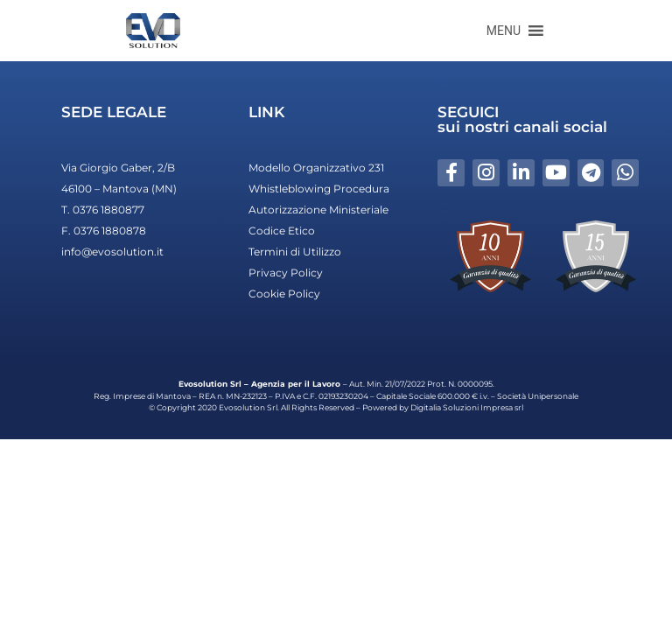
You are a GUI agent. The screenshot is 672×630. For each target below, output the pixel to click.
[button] (504, 31)
